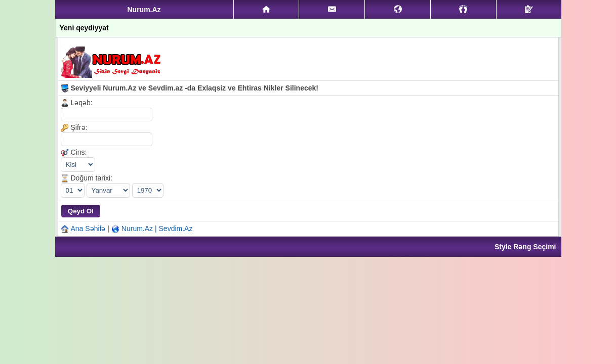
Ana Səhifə (88, 229)
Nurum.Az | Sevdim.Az (157, 229)
